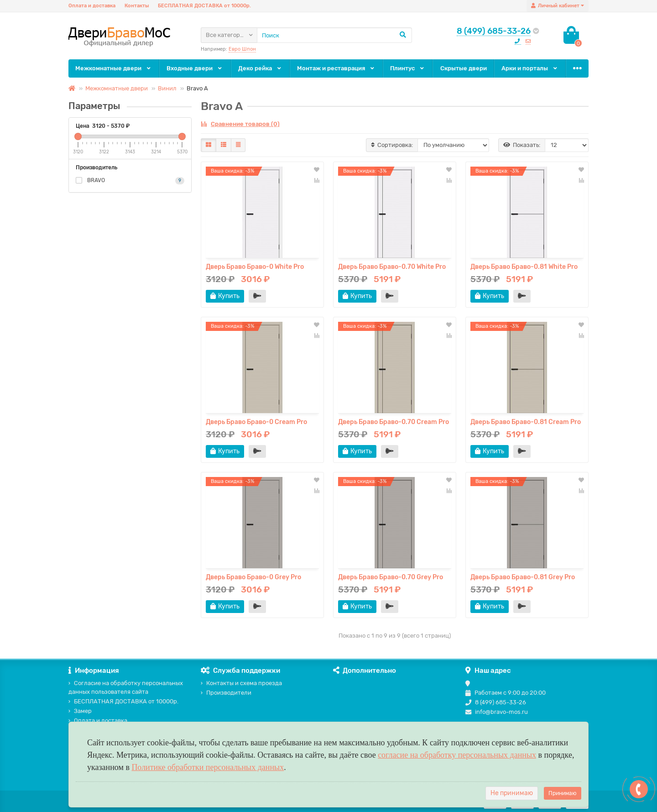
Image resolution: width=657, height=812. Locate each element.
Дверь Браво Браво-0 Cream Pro (256, 422)
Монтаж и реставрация (336, 68)
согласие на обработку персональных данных (457, 755)
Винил (167, 88)
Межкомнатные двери (114, 68)
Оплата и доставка (92, 6)
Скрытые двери (464, 68)
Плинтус (408, 68)
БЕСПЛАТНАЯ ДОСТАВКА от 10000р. (204, 6)
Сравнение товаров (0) (240, 124)
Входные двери (195, 68)
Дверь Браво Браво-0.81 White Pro (524, 267)
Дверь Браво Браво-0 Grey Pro (253, 577)
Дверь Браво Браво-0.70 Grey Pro (391, 577)
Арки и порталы (530, 68)
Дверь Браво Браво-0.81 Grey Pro (523, 577)
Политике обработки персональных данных (208, 767)
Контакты (137, 6)
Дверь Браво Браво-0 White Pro (255, 267)
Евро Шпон (242, 49)
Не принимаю (512, 793)
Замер (80, 711)
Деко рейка (260, 68)
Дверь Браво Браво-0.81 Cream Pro (526, 422)
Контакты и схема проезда (241, 683)
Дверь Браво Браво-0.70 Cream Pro (394, 422)
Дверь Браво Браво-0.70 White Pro (392, 267)
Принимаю (563, 793)
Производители (226, 693)
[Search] (334, 35)
